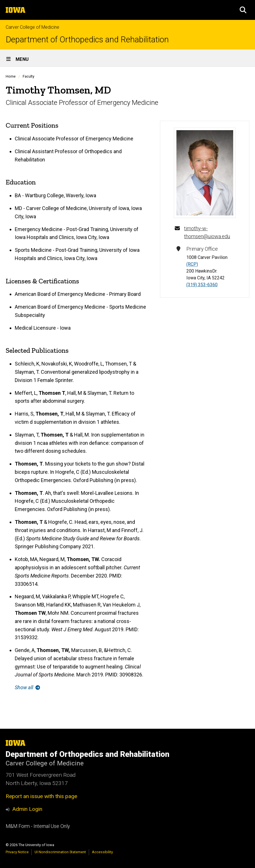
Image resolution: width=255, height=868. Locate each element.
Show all (27, 687)
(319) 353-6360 (202, 285)
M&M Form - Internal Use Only (38, 826)
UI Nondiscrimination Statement (60, 852)
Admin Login (27, 809)
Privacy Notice (17, 852)
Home (11, 76)
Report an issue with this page (41, 796)
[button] (243, 10)
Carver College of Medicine (32, 27)
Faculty (29, 76)
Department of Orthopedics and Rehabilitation (87, 40)
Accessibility (102, 852)
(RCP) (192, 264)
